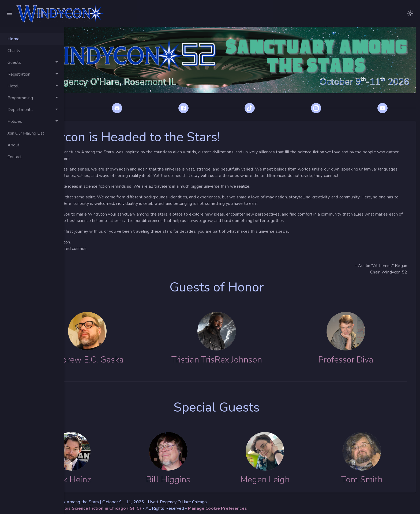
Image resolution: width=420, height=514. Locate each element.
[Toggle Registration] (32, 74)
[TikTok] (271, 99)
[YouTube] (387, 99)
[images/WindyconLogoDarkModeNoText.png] (410, 13)
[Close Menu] (10, 13)
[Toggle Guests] (32, 62)
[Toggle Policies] (32, 121)
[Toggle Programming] (32, 98)
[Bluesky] (97, 99)
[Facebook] (213, 99)
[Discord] (155, 99)
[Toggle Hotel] (32, 86)
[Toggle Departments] (32, 110)
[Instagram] (329, 99)
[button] (269, 506)
